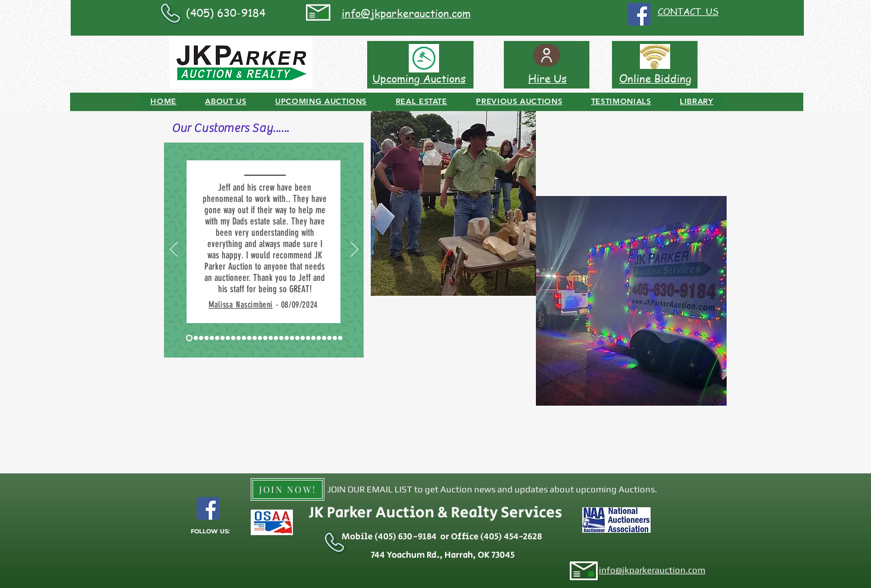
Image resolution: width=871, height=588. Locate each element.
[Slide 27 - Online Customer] (324, 338)
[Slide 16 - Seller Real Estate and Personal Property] (271, 338)
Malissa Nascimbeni (241, 305)
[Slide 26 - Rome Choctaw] (319, 338)
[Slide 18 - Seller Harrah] (276, 338)
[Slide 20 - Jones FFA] (287, 338)
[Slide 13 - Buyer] (255, 338)
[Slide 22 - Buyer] (297, 338)
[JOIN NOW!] (288, 489)
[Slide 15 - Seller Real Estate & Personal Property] (265, 338)
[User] (547, 55)
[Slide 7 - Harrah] (223, 338)
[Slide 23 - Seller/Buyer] (303, 338)
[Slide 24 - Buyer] (308, 338)
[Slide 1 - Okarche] (189, 338)
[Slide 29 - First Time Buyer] (335, 338)
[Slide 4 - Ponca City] (206, 338)
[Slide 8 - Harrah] (228, 338)
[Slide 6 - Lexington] (217, 338)
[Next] (354, 250)
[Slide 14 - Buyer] (260, 338)
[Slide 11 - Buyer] (244, 338)
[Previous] (174, 250)
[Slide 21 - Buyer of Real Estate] (292, 338)
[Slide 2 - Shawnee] (196, 338)
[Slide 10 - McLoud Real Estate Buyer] (239, 338)
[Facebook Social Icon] (639, 14)
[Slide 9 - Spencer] (233, 338)
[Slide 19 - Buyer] (281, 338)
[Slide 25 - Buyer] (313, 338)
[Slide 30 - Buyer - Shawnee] (340, 338)
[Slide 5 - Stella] (212, 338)
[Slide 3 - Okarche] (201, 338)
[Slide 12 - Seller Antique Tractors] (249, 338)
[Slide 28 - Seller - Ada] (329, 338)
